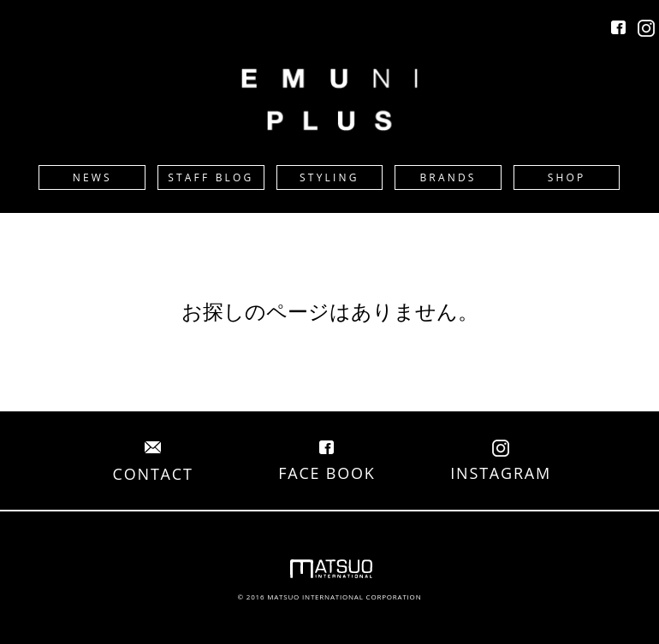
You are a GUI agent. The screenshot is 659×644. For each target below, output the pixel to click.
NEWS (92, 177)
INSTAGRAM (501, 463)
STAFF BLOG (211, 177)
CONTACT (153, 464)
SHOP (567, 177)
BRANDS (448, 177)
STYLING (329, 177)
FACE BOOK (327, 463)
